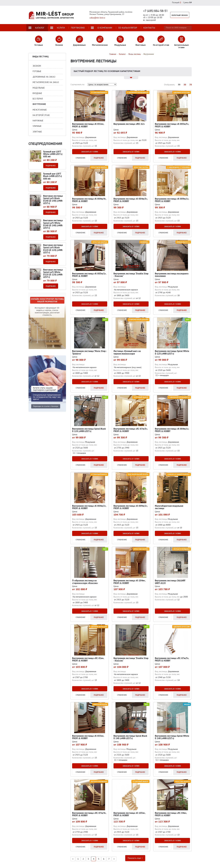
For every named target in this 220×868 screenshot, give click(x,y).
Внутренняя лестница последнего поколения (172, 275)
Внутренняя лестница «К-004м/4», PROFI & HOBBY (89, 200)
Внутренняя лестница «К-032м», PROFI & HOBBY (88, 125)
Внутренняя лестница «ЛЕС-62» (129, 124)
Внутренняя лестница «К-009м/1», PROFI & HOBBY (172, 200)
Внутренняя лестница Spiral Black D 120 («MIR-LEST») (89, 430)
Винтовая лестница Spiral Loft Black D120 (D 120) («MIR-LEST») (53, 249)
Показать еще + (131, 859)
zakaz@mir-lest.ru (97, 18)
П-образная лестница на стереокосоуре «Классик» (85, 582)
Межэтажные (40, 110)
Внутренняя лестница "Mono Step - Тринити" (90, 352)
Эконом (37, 66)
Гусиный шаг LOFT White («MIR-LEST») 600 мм (53, 154)
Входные (37, 93)
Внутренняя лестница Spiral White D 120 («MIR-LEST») (172, 352)
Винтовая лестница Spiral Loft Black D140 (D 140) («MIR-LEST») (53, 200)
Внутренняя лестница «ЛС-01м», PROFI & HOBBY (88, 659)
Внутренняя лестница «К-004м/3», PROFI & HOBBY (131, 200)
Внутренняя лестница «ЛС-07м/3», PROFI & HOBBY (131, 430)
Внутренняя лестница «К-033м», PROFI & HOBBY (88, 737)
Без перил (38, 99)
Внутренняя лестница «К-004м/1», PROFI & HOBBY (172, 430)
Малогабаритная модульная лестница (169, 507)
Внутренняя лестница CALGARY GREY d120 (170, 582)
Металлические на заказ (46, 82)
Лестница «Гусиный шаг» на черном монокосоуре (127, 352)
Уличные (37, 126)
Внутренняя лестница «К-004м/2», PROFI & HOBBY (89, 507)
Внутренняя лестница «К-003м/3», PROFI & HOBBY (172, 125)
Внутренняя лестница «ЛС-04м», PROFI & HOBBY (171, 814)
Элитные (37, 132)
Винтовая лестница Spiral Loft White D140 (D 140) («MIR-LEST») (53, 224)
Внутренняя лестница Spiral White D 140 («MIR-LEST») (172, 737)
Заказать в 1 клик (90, 152)
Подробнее (99, 158)
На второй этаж (41, 115)
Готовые (37, 71)
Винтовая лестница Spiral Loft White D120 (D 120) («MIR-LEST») (53, 273)
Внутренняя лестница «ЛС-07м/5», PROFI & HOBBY (172, 659)
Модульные (39, 88)
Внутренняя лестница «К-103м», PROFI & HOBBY (130, 814)
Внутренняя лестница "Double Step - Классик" (131, 275)
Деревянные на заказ (44, 77)
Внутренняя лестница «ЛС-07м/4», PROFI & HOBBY (89, 814)
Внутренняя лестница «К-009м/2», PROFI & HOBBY (131, 507)
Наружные (38, 121)
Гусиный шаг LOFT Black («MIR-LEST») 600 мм (53, 176)
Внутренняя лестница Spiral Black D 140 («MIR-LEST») (130, 737)
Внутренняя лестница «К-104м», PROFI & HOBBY (130, 582)
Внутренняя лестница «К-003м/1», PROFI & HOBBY (89, 275)
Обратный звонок (181, 15)
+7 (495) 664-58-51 (155, 11)
